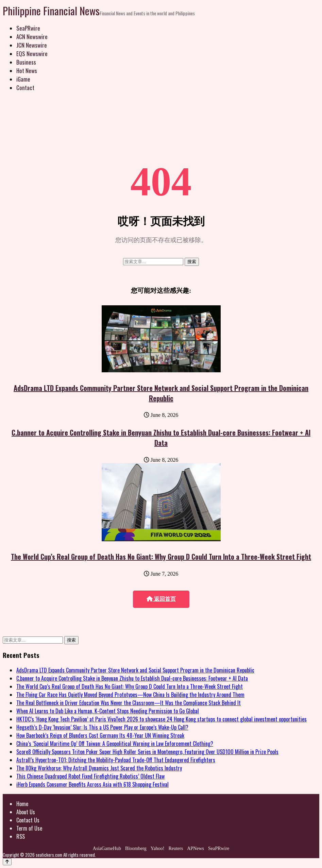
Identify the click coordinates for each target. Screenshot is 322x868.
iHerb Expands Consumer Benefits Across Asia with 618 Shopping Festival (92, 784)
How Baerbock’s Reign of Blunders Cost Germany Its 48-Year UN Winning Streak (100, 735)
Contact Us (28, 820)
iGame (23, 79)
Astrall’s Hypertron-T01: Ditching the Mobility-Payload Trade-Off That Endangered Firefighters (116, 760)
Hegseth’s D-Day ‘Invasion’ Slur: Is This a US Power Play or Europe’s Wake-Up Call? (102, 727)
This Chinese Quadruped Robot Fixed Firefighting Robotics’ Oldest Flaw (90, 776)
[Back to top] (7, 862)
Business (26, 62)
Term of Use (29, 828)
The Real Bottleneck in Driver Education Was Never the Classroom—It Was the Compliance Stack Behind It (129, 703)
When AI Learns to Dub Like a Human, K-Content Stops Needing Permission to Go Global (108, 711)
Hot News (27, 71)
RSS (21, 836)
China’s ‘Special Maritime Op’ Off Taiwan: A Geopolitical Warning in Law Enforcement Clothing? (115, 744)
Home (22, 804)
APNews (196, 848)
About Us (26, 812)
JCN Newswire (32, 45)
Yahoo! (158, 848)
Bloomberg (136, 848)
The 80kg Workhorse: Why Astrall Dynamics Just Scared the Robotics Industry (99, 768)
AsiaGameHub (107, 848)
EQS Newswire (32, 54)
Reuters (176, 848)
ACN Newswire (32, 37)
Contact (25, 88)
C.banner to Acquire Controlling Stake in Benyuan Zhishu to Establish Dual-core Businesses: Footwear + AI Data (161, 438)
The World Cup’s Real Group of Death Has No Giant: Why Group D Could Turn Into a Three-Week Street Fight (161, 557)
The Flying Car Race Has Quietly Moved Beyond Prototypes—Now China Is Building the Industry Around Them (130, 695)
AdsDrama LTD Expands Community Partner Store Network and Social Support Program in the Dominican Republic (161, 393)
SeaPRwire (28, 28)
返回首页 (161, 599)
